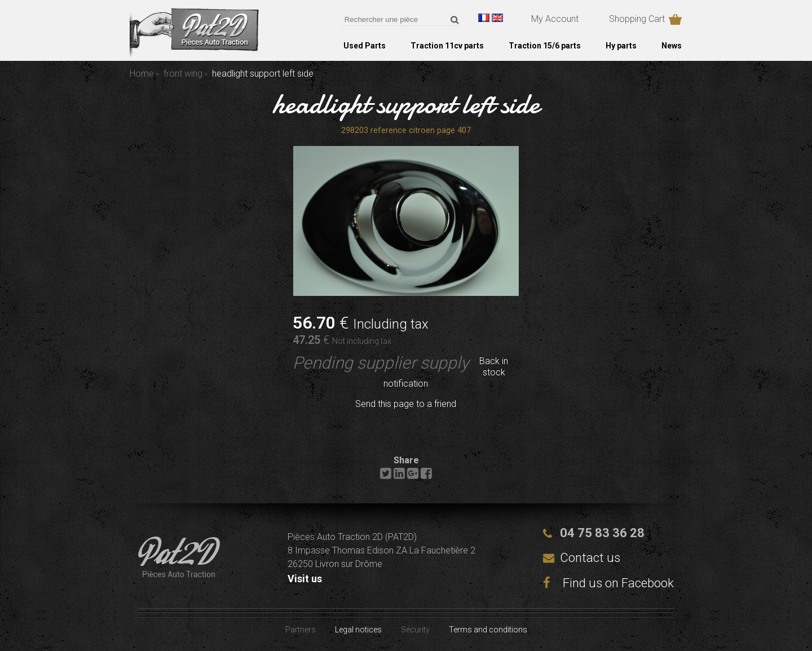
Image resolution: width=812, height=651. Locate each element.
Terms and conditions (488, 630)
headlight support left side (406, 104)
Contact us (590, 558)
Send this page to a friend (406, 404)
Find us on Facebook (608, 583)
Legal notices (358, 630)
